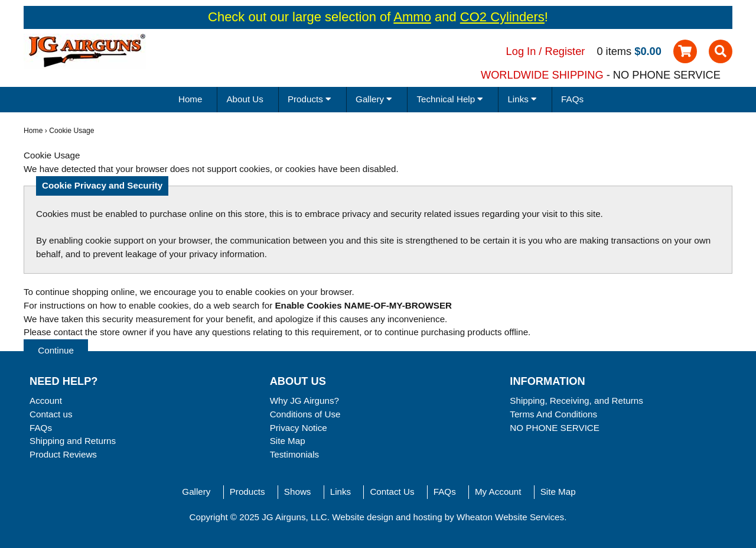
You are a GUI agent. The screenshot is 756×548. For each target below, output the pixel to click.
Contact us (51, 414)
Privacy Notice (299, 428)
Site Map (288, 441)
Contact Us (392, 492)
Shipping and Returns (73, 441)
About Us (245, 99)
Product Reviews (63, 454)
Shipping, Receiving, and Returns (576, 401)
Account (46, 401)
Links (340, 492)
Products (247, 492)
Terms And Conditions (553, 414)
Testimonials (295, 454)
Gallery (196, 492)
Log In (521, 51)
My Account (498, 492)
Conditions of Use (305, 414)
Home (190, 99)
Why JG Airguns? (304, 401)
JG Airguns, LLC (294, 517)
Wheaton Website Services (510, 517)
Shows (298, 492)
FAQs (572, 99)
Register (565, 51)
